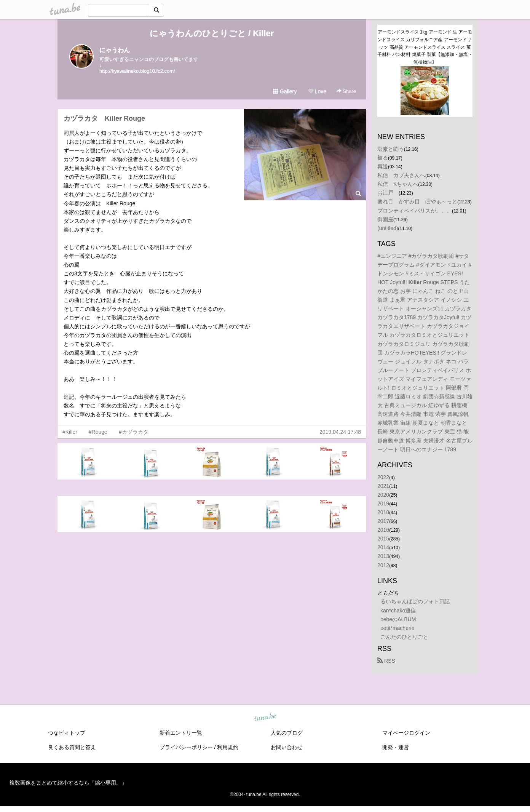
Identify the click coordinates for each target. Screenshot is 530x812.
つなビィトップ (67, 733)
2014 (383, 547)
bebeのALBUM (398, 619)
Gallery (285, 91)
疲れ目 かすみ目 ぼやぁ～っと (417, 201)
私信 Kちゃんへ (398, 184)
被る (383, 158)
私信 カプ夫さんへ (401, 175)
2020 (383, 495)
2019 (383, 504)
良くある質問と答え (72, 747)
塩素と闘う (391, 149)
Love (317, 91)
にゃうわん (115, 50)
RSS (386, 661)
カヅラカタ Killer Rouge (104, 118)
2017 (383, 521)
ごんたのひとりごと (404, 637)
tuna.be (265, 718)
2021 (383, 486)
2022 (383, 477)
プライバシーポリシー (186, 747)
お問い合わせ (287, 747)
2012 (383, 565)
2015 (383, 539)
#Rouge (98, 432)
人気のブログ (287, 733)
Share (346, 91)
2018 (383, 512)
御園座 (385, 219)
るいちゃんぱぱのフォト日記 (415, 601)
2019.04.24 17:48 (340, 432)
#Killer (70, 432)
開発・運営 (396, 747)
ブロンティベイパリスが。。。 (415, 211)
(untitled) (388, 228)
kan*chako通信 (398, 611)
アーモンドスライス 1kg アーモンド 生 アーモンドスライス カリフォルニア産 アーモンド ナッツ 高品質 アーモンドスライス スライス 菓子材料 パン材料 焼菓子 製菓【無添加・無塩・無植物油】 (425, 47)
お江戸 (388, 193)
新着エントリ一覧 (181, 733)
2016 (383, 530)
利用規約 (228, 747)
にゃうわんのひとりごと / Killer (212, 33)
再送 (383, 166)
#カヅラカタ (134, 432)
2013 (383, 556)
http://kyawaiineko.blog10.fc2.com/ (137, 71)
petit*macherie (397, 628)
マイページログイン (406, 733)
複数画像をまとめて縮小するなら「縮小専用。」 (68, 783)
